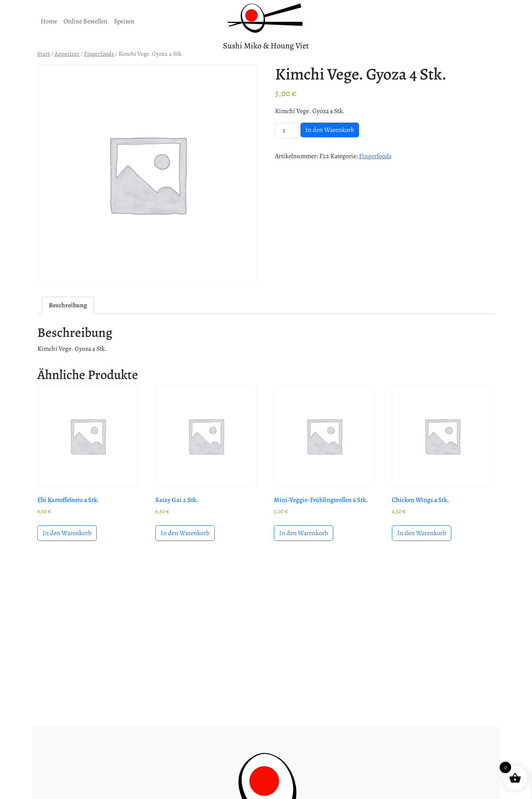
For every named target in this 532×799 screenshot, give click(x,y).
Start (44, 54)
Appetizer (67, 54)
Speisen (124, 21)
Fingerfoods (99, 54)
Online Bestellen (85, 21)
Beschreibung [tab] (68, 305)
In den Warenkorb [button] (67, 533)
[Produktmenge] (287, 130)
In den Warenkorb (330, 130)
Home (49, 21)
